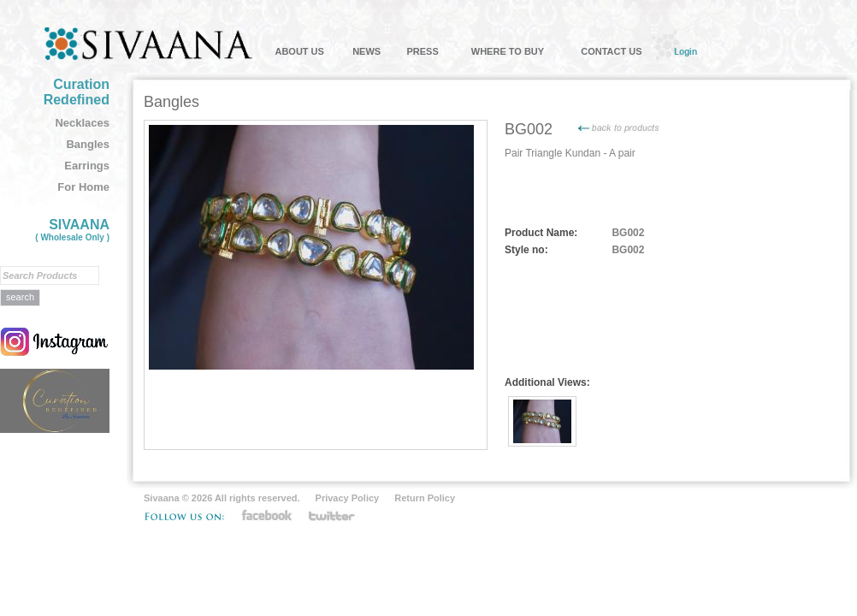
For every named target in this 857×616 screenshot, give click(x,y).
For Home (83, 187)
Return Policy (425, 498)
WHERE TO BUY (508, 51)
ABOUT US (299, 51)
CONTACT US (611, 51)
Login (686, 51)
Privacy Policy (348, 498)
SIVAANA (72, 230)
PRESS (422, 51)
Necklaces (82, 123)
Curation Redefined (77, 92)
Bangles (88, 144)
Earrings (87, 166)
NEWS (366, 51)
